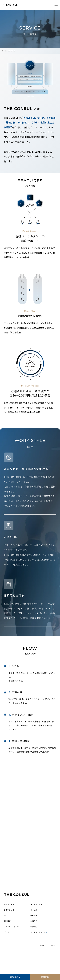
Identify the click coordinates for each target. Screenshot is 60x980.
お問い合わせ (15, 976)
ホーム (4, 51)
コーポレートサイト (40, 951)
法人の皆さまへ (37, 920)
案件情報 (8, 939)
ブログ (7, 951)
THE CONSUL (12, 5)
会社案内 (34, 945)
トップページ (10, 920)
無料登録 (45, 976)
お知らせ (34, 939)
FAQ (6, 932)
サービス (34, 926)
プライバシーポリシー (14, 945)
